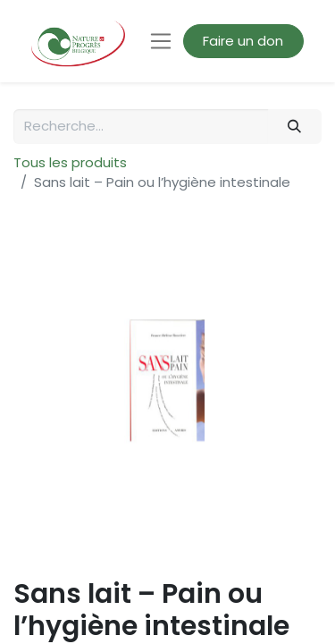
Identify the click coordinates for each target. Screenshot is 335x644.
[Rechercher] (295, 127)
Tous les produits (70, 162)
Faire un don (243, 41)
